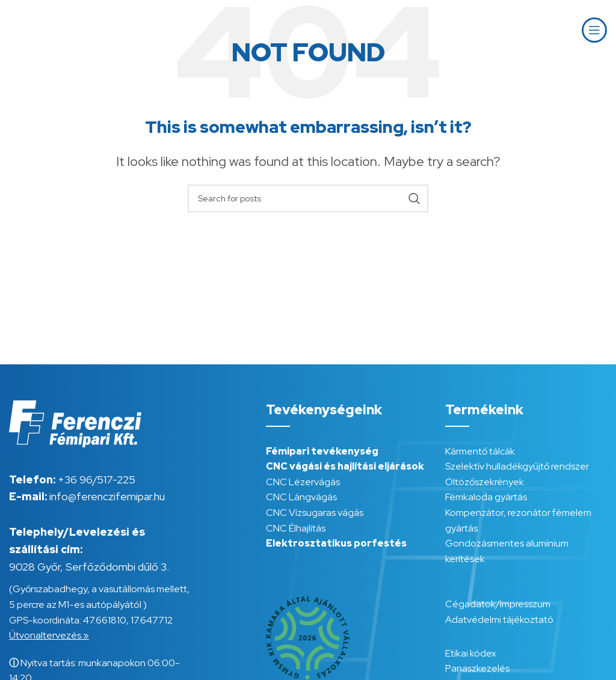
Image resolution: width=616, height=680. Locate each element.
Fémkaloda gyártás (486, 497)
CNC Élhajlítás (296, 528)
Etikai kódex (471, 653)
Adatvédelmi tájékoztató (499, 620)
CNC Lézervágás (303, 482)
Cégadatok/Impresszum (498, 604)
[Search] (308, 198)
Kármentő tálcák (480, 451)
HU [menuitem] (544, 30)
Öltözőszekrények (485, 482)
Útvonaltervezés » (49, 635)
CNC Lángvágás (301, 497)
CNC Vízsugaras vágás (315, 513)
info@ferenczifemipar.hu (107, 496)
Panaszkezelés (477, 668)
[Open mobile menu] (594, 30)
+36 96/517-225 (97, 479)
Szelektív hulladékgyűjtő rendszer (517, 466)
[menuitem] (544, 30)
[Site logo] (51, 29)
